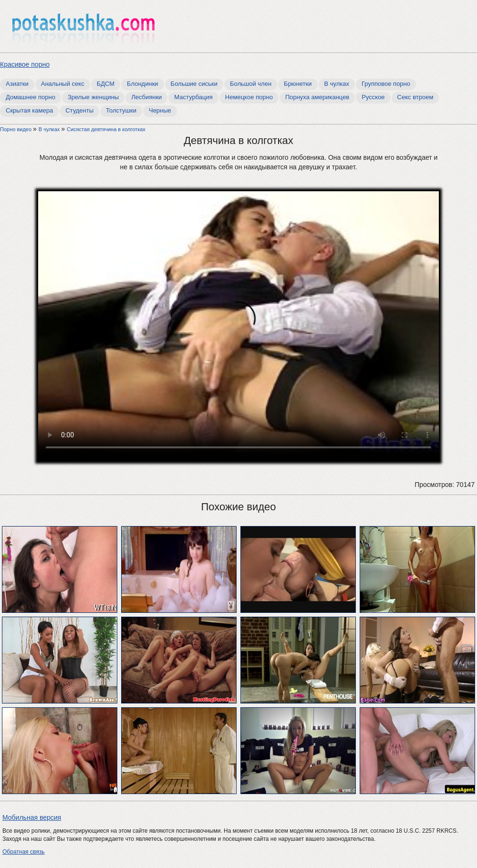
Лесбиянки (146, 97)
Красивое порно (25, 64)
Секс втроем (415, 97)
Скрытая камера (29, 110)
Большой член (251, 84)
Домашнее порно (31, 97)
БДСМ (106, 84)
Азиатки (17, 84)
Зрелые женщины (93, 97)
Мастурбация (193, 97)
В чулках (337, 84)
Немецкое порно (249, 97)
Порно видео (16, 129)
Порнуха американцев (317, 97)
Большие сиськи (194, 84)
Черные (160, 110)
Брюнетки (298, 84)
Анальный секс (63, 84)
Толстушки (121, 110)
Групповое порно (386, 84)
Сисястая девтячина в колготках (106, 129)
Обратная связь (23, 852)
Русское (373, 97)
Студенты (79, 110)
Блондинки (143, 84)
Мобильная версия (32, 817)
